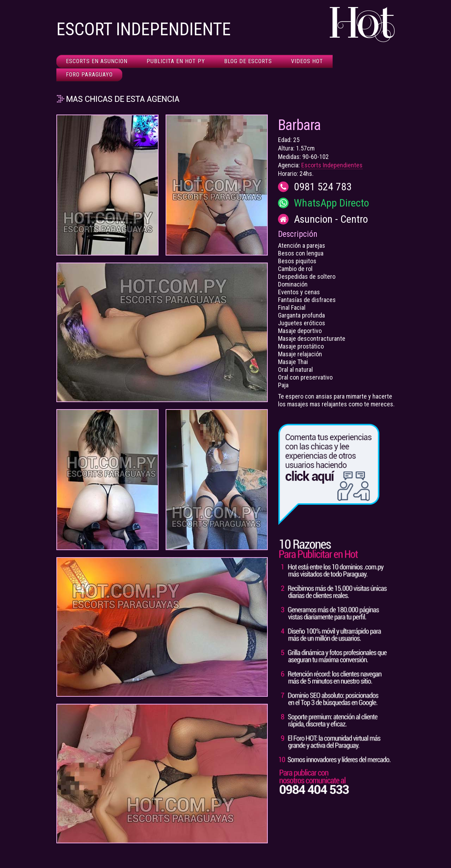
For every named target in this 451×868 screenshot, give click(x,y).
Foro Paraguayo (89, 75)
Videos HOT (307, 61)
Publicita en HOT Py (176, 61)
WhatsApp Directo (331, 203)
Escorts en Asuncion (97, 61)
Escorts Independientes (332, 165)
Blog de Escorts (248, 61)
